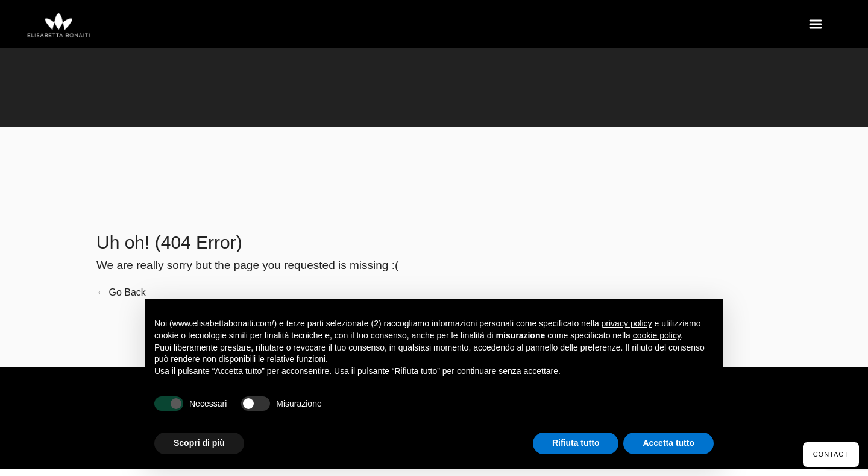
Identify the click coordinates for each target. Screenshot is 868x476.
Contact (831, 454)
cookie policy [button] (657, 335)
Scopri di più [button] (199, 443)
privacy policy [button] (627, 323)
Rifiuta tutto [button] (576, 443)
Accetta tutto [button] (668, 443)
